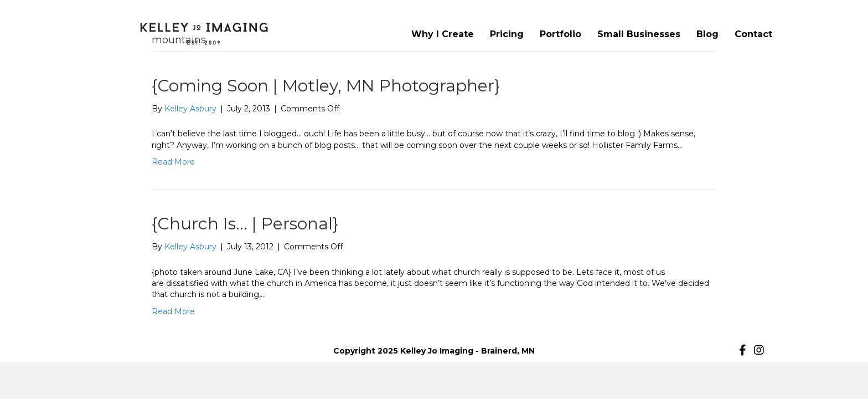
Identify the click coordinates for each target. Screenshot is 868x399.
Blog (707, 34)
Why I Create (443, 34)
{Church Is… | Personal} (245, 224)
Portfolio (560, 34)
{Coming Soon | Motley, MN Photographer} (326, 86)
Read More (173, 162)
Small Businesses (639, 34)
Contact (753, 34)
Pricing (507, 34)
